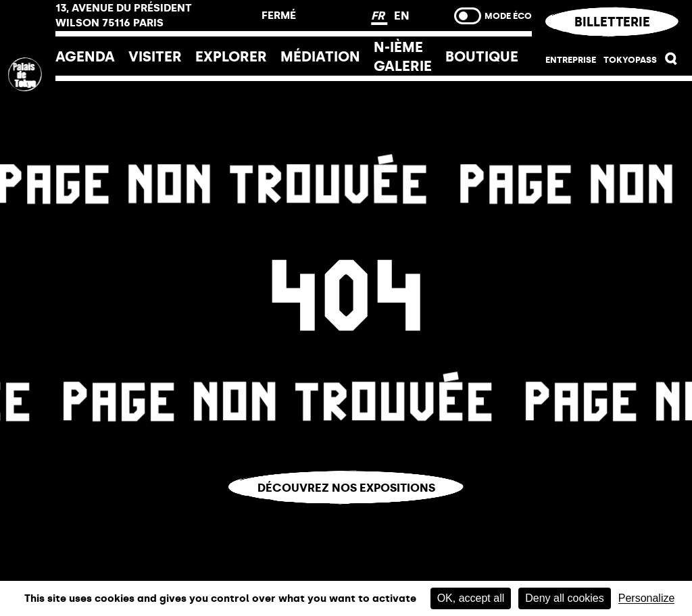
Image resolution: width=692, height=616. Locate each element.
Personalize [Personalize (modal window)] (647, 598)
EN (402, 16)
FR (379, 16)
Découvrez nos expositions (346, 488)
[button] (671, 61)
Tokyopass (630, 59)
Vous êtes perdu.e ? (346, 514)
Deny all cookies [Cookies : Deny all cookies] (565, 598)
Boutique (482, 56)
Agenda (85, 56)
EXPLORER (231, 56)
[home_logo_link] (28, 164)
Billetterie (612, 22)
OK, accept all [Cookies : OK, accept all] (471, 598)
